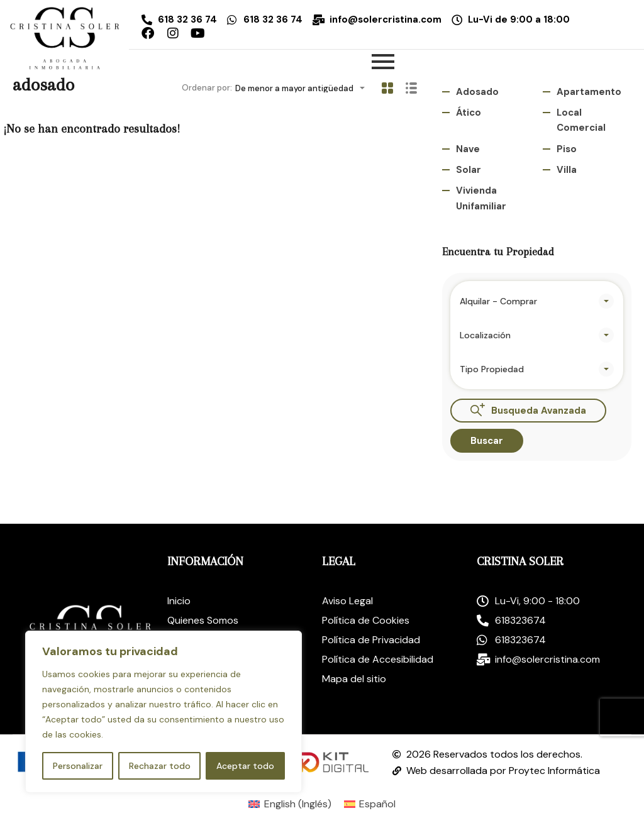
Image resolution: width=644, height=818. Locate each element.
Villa (567, 170)
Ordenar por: (207, 88)
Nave (468, 149)
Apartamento (589, 92)
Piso (567, 149)
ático (469, 113)
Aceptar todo (245, 766)
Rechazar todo (160, 766)
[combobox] (304, 88)
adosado (477, 92)
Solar (469, 170)
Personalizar (78, 766)
